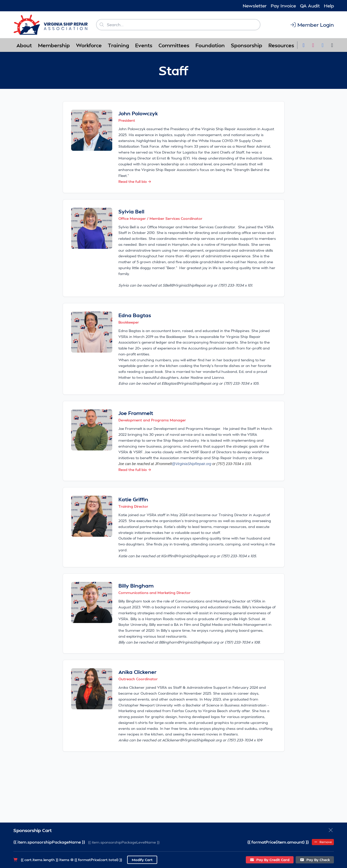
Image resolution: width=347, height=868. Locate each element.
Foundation (210, 45)
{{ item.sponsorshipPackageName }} (49, 842)
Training (118, 45)
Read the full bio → (135, 181)
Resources (281, 45)
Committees (174, 45)
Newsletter (255, 6)
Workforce (89, 45)
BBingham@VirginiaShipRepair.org (189, 642)
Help (329, 6)
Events (144, 45)
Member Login (312, 25)
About (24, 45)
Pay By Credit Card (270, 860)
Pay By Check (315, 860)
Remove (323, 842)
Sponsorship (247, 45)
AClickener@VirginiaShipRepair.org (192, 740)
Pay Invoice (283, 6)
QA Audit (310, 6)
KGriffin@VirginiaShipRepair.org (188, 556)
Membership (54, 45)
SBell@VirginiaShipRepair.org (188, 285)
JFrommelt (183, 464)
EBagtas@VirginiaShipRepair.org (190, 383)
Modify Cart (142, 860)
